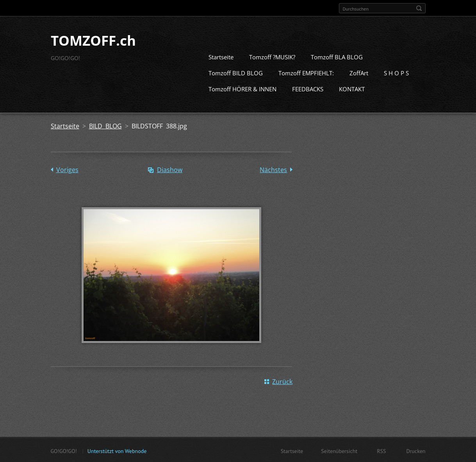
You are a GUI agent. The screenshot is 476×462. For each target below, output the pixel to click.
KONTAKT (352, 88)
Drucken (416, 450)
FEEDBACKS (308, 88)
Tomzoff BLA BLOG (337, 56)
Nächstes (273, 169)
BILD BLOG (105, 125)
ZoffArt (359, 72)
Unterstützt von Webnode (117, 450)
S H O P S (396, 72)
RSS (381, 450)
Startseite (221, 56)
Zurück (282, 381)
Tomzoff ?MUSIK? (272, 56)
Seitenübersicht (339, 450)
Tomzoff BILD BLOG (236, 72)
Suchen (419, 8)
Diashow (170, 169)
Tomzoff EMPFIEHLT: (306, 72)
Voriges (67, 169)
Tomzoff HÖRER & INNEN (242, 88)
